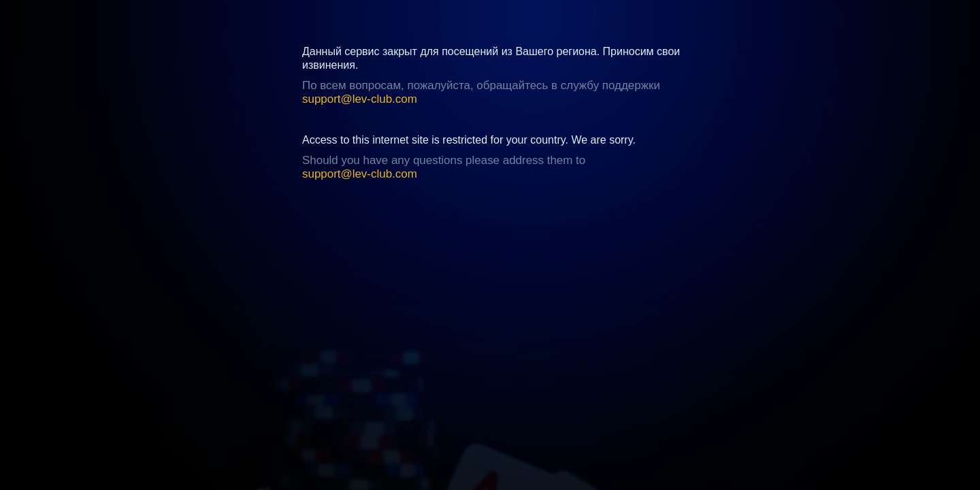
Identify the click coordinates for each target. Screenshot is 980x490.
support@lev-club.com (360, 99)
